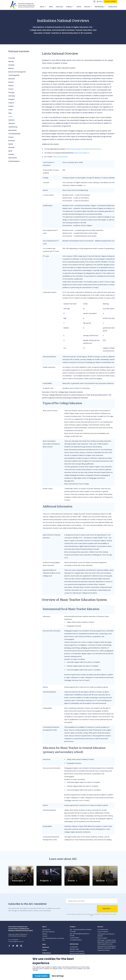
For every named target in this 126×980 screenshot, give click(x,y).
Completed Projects (76, 940)
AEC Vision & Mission (48, 932)
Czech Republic (14, 75)
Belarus (11, 68)
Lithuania (12, 123)
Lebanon (11, 120)
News (51, 7)
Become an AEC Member (77, 953)
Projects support (102, 938)
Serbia (11, 144)
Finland (11, 86)
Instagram (22, 946)
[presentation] (81, 909)
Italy (10, 113)
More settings (58, 976)
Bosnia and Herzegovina (17, 72)
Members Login (74, 949)
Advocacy (59, 7)
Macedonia (12, 130)
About (42, 7)
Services (87, 7)
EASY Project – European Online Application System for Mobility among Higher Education (107, 942)
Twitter (14, 946)
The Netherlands (14, 134)
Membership (99, 7)
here (84, 185)
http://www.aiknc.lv (82, 153)
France (11, 89)
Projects (69, 7)
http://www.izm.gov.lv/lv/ (76, 149)
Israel (10, 110)
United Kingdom (14, 161)
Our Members (74, 947)
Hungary (11, 99)
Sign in (101, 1)
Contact (45, 936)
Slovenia (11, 147)
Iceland (11, 103)
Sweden (11, 154)
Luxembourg (13, 127)
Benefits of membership (77, 951)
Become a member (110, 1)
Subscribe (106, 909)
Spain (10, 151)
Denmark (12, 79)
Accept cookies (41, 976)
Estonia (11, 82)
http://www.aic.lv (95, 149)
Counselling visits (103, 930)
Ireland (11, 106)
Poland (11, 137)
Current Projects (75, 938)
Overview (12, 58)
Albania (11, 62)
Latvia (10, 117)
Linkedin (18, 946)
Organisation (46, 930)
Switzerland (13, 158)
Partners (45, 934)
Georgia (11, 92)
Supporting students (104, 950)
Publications (113, 7)
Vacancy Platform (103, 932)
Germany (12, 96)
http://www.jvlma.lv (60, 157)
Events (79, 7)
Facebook (10, 946)
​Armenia (11, 65)
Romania (12, 141)
